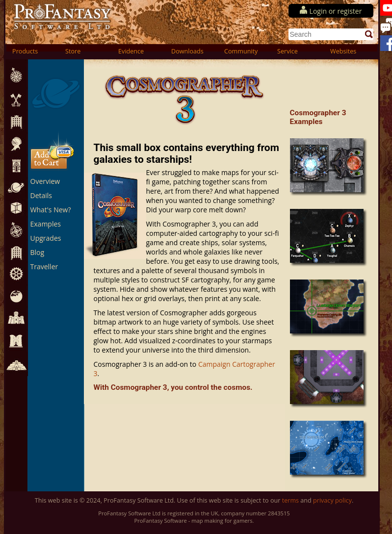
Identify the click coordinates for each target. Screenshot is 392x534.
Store (73, 51)
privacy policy (332, 500)
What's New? (51, 210)
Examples (46, 224)
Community (241, 51)
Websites (343, 51)
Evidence (131, 51)
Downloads (187, 51)
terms (290, 500)
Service (287, 51)
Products (25, 51)
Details (41, 195)
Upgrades (46, 238)
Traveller (44, 267)
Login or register (336, 11)
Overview (45, 181)
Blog (38, 252)
